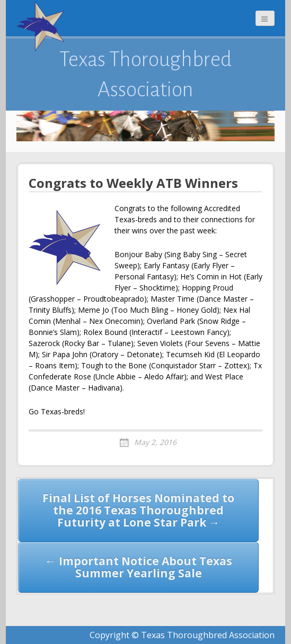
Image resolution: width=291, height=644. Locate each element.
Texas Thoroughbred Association (145, 74)
